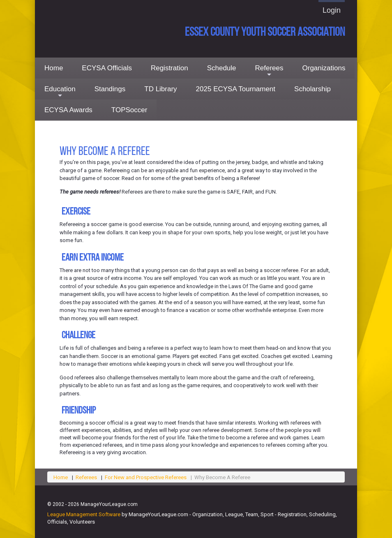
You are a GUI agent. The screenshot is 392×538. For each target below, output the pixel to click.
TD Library (160, 89)
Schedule (222, 68)
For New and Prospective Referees (146, 477)
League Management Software (84, 514)
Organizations (324, 68)
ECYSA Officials (107, 68)
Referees (269, 71)
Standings (110, 89)
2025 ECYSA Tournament (236, 89)
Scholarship (312, 89)
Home (54, 68)
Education (60, 92)
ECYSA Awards (68, 110)
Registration (169, 68)
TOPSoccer (129, 110)
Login (332, 10)
